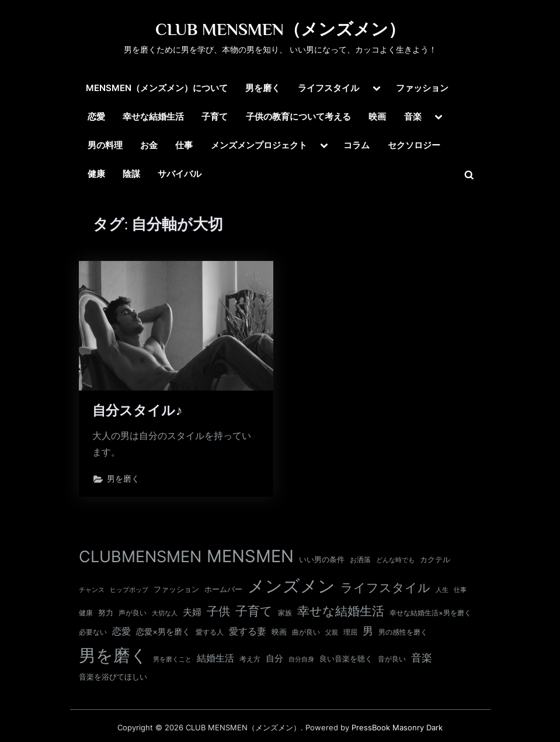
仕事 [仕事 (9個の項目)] (460, 590)
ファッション (422, 88)
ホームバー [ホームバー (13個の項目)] (223, 589)
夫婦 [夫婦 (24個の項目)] (192, 612)
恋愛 (96, 116)
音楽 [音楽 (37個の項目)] (422, 658)
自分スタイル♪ (138, 410)
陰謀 (131, 174)
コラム (356, 145)
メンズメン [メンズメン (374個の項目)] (291, 586)
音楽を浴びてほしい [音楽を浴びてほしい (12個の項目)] (113, 677)
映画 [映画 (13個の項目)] (279, 632)
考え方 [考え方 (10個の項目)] (250, 659)
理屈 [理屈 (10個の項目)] (350, 632)
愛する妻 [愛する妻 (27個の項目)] (248, 631)
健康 (96, 174)
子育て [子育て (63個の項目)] (254, 611)
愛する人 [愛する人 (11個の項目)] (210, 632)
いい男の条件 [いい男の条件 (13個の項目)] (322, 559)
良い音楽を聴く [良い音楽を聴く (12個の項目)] (346, 659)
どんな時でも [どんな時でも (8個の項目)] (395, 560)
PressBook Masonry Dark (397, 728)
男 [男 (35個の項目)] (368, 631)
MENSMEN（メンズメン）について (157, 88)
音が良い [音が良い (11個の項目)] (392, 659)
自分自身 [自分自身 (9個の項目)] (301, 659)
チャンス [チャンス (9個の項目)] (92, 590)
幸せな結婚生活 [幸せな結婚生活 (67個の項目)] (341, 611)
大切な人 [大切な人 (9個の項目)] (165, 613)
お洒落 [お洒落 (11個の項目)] (360, 560)
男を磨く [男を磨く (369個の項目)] (113, 655)
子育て (215, 116)
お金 (149, 145)
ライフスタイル (328, 88)
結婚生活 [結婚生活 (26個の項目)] (215, 658)
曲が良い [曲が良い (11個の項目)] (306, 632)
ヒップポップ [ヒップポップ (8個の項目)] (129, 590)
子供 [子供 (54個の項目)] (218, 611)
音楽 (413, 116)
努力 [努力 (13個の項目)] (106, 612)
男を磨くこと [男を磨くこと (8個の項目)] (172, 659)
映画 (377, 116)
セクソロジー (414, 145)
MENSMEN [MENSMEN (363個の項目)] (250, 556)
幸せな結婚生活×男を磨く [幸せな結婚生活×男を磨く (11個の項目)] (430, 613)
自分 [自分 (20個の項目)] (274, 659)
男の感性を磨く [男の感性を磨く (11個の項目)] (403, 632)
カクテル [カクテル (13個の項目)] (435, 559)
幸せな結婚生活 (153, 116)
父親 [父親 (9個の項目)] (332, 632)
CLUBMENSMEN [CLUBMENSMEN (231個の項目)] (140, 557)
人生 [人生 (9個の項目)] (442, 590)
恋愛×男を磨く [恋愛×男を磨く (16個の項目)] (163, 632)
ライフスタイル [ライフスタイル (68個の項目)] (385, 588)
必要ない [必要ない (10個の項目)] (93, 632)
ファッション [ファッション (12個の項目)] (176, 589)
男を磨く (263, 88)
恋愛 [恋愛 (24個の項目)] (121, 631)
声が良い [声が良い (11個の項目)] (133, 613)
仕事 (184, 145)
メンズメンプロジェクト (259, 145)
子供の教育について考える (298, 116)
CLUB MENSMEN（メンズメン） (280, 29)
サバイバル (180, 174)
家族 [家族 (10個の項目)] (285, 613)
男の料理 (105, 145)
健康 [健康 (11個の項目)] (86, 613)
